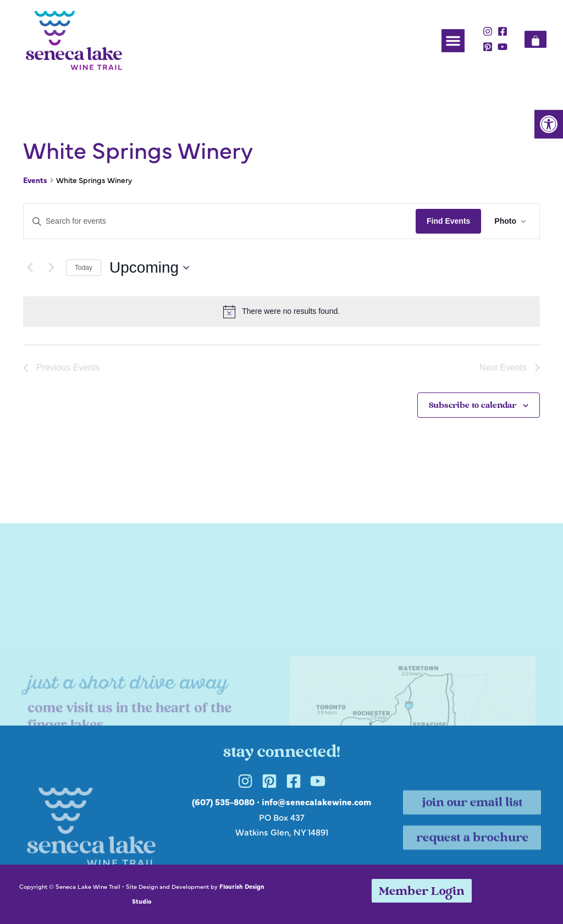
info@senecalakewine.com (316, 801)
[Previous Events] (30, 268)
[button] (549, 124)
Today (84, 268)
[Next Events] (51, 268)
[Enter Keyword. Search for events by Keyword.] (220, 221)
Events (35, 180)
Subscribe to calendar (473, 406)
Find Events (448, 221)
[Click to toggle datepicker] (149, 268)
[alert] (281, 312)
